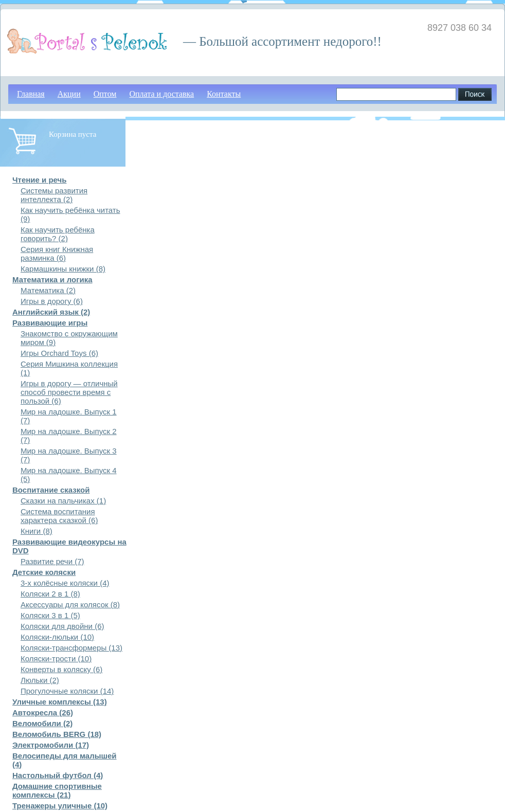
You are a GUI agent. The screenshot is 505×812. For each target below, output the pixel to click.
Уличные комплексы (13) (60, 702)
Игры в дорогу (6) (52, 301)
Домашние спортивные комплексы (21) (57, 790)
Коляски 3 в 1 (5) (50, 615)
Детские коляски (44, 572)
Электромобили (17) (51, 745)
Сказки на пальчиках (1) (63, 501)
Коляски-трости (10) (56, 658)
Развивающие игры (50, 323)
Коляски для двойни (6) (62, 626)
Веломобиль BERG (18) (57, 734)
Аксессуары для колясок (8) (70, 605)
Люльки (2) (40, 680)
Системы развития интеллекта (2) (54, 195)
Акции (69, 94)
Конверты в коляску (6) (61, 669)
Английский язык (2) (51, 312)
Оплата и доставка (161, 94)
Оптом (105, 94)
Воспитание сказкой (51, 490)
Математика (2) (48, 290)
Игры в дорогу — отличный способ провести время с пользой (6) (69, 392)
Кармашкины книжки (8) (63, 269)
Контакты (224, 94)
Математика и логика (52, 279)
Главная (31, 94)
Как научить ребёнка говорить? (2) (58, 234)
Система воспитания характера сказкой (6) (59, 516)
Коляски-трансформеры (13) (71, 648)
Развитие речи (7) (52, 561)
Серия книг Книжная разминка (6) (57, 254)
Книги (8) (37, 531)
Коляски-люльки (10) (57, 637)
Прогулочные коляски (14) (67, 691)
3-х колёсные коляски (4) (65, 583)
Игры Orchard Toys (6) (59, 353)
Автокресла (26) (43, 712)
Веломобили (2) (42, 723)
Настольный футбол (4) (58, 775)
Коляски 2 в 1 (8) (50, 594)
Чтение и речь (39, 180)
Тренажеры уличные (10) (60, 806)
